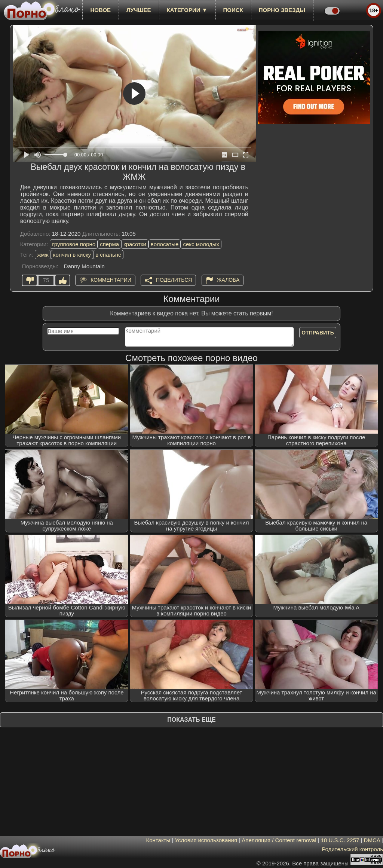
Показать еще (191, 720)
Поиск (233, 10)
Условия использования (206, 840)
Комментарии (111, 280)
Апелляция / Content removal (279, 840)
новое (100, 10)
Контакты (158, 840)
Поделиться (174, 280)
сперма (109, 244)
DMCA (372, 840)
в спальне (108, 255)
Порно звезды (282, 10)
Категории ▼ (187, 10)
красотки (135, 244)
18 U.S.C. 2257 (340, 840)
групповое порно (74, 244)
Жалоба (228, 280)
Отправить (318, 333)
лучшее (139, 10)
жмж (43, 255)
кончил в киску (72, 255)
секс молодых (201, 244)
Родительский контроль (352, 849)
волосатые (165, 244)
